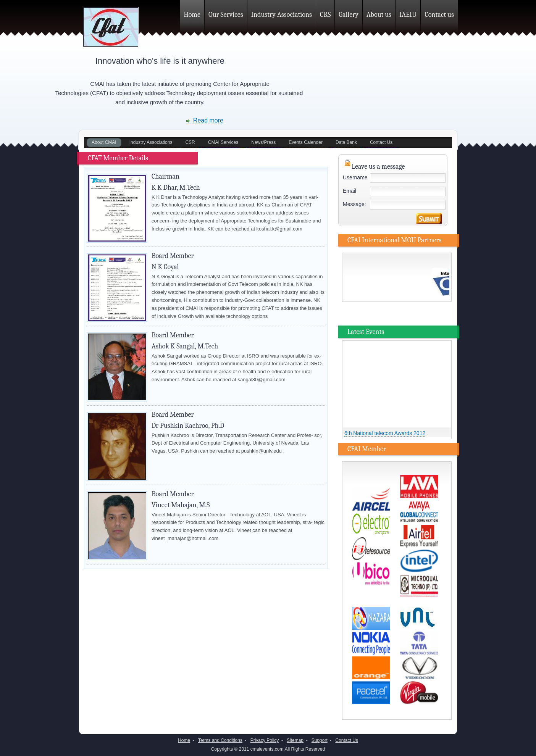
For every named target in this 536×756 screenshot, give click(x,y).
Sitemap (295, 740)
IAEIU (408, 15)
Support (320, 740)
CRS (325, 15)
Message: (354, 204)
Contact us (439, 15)
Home (192, 15)
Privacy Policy (265, 740)
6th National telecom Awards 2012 (385, 434)
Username (355, 177)
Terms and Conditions (220, 740)
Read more (205, 120)
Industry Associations (282, 15)
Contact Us (346, 740)
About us (379, 15)
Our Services (226, 15)
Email (350, 191)
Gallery (349, 15)
